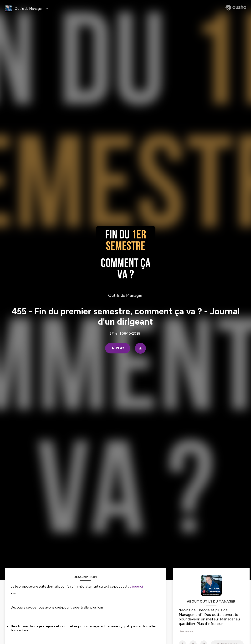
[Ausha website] (236, 8)
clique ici (136, 586)
